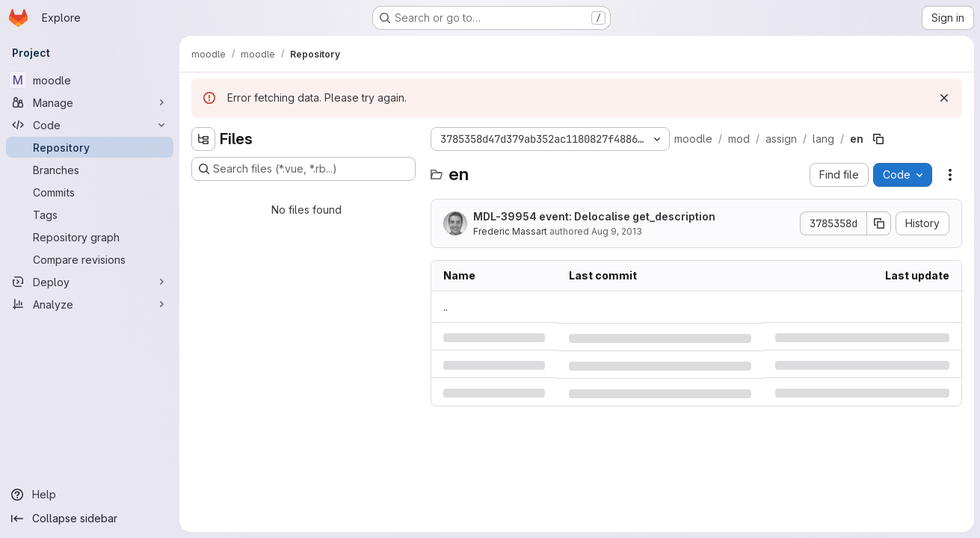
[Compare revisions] (90, 259)
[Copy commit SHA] (879, 223)
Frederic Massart (510, 231)
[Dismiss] (944, 98)
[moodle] (90, 80)
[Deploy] (90, 282)
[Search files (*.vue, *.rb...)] (303, 169)
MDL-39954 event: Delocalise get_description (594, 216)
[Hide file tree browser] (203, 139)
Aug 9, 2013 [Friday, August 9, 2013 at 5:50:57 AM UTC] (617, 231)
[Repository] (90, 147)
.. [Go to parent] (446, 307)
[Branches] (90, 170)
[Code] (90, 125)
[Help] (90, 495)
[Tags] (90, 214)
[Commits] (90, 192)
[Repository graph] (90, 237)
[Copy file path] (878, 139)
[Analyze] (90, 304)
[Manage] (90, 102)
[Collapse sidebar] (90, 519)
